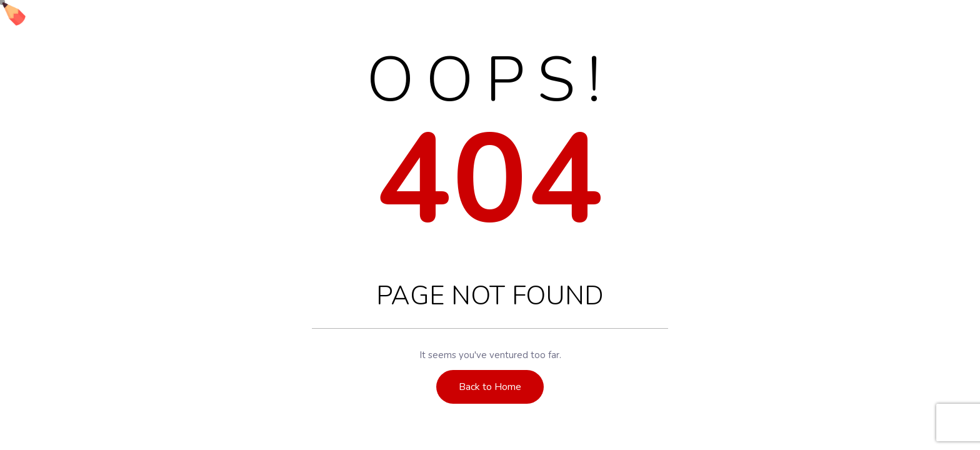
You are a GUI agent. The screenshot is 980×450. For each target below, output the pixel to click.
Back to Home (490, 387)
